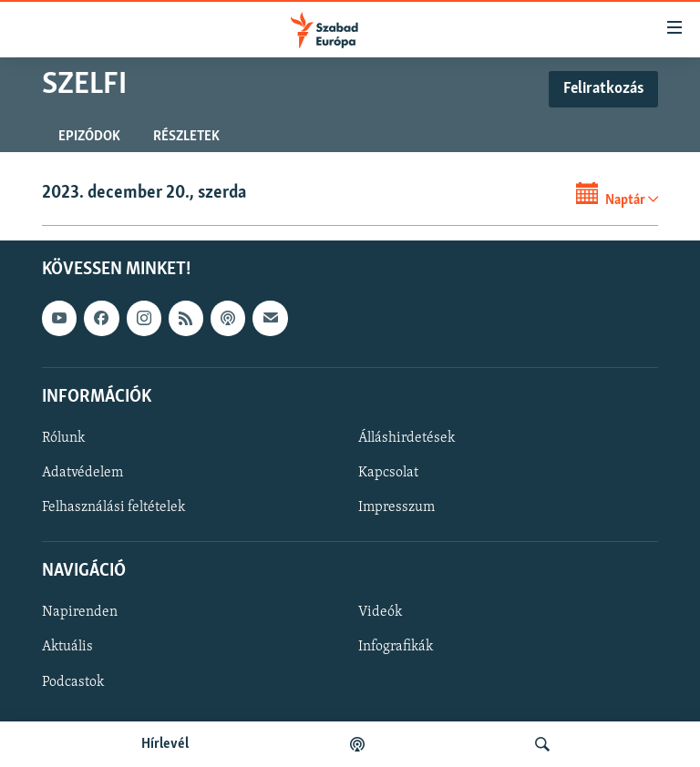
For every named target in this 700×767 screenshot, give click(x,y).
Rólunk (63, 438)
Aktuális (67, 647)
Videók (380, 612)
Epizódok (89, 137)
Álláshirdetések (407, 438)
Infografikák (396, 647)
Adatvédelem (82, 473)
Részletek (186, 137)
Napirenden (80, 612)
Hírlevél (165, 744)
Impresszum (396, 507)
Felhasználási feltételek (113, 507)
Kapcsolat (388, 473)
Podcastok (73, 681)
